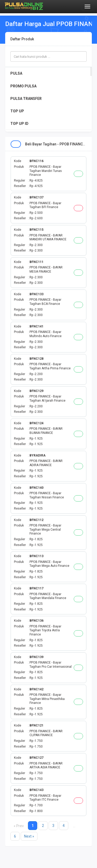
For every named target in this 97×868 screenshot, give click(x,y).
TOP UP (17, 111)
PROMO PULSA (23, 86)
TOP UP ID (19, 124)
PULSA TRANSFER (26, 99)
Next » (29, 836)
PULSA (16, 73)
